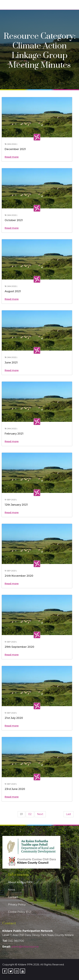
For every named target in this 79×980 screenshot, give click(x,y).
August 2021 (13, 291)
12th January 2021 (16, 505)
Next (40, 814)
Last (69, 814)
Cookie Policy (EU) (20, 912)
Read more (12, 157)
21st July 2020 (14, 718)
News (12, 890)
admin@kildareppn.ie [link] (25, 947)
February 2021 (14, 434)
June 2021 (11, 363)
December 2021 (15, 149)
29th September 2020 (19, 647)
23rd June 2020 (15, 789)
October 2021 (14, 220)
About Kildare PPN (20, 882)
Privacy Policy (17, 904)
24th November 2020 (19, 576)
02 (30, 814)
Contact (13, 897)
